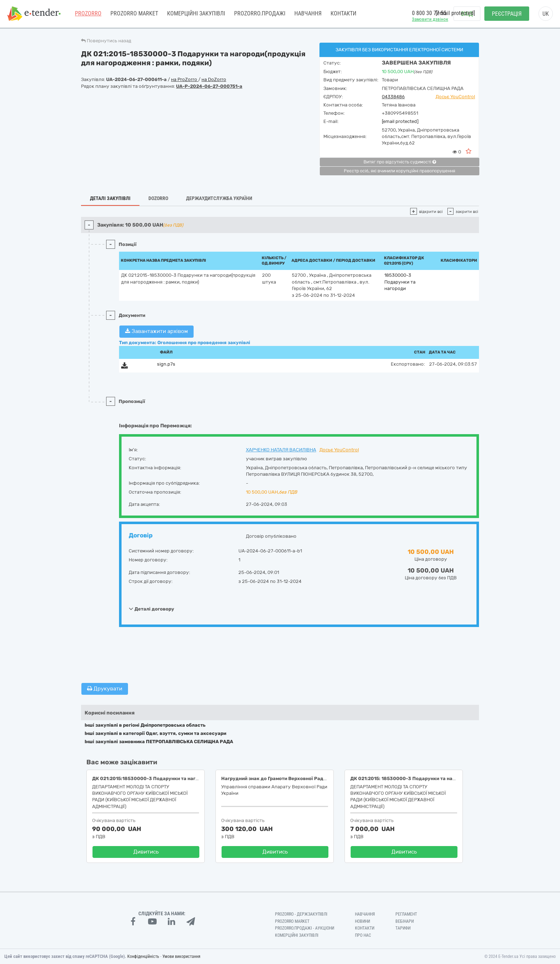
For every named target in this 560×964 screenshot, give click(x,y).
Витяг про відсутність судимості (400, 162)
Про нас (363, 935)
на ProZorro (185, 79)
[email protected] (400, 121)
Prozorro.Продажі (260, 14)
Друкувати (105, 689)
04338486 (393, 97)
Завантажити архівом (156, 331)
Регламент (406, 914)
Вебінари (405, 921)
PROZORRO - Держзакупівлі (301, 914)
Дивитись (146, 852)
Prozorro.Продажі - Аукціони (305, 928)
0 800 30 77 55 (429, 14)
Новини (362, 921)
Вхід (467, 15)
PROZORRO (88, 14)
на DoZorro (214, 79)
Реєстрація (507, 15)
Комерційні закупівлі (196, 14)
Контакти (343, 14)
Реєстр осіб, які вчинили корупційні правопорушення (400, 171)
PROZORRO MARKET (134, 14)
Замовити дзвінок (430, 20)
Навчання (308, 14)
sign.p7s (166, 364)
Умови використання (181, 956)
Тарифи (403, 928)
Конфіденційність (143, 956)
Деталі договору (151, 609)
